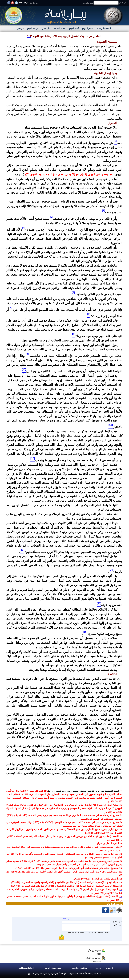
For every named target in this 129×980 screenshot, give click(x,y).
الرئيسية (110, 968)
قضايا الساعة (60, 28)
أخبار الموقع (74, 28)
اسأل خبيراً (46, 28)
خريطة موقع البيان (53, 968)
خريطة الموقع (33, 28)
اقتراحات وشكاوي (26, 968)
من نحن (20, 28)
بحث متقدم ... (88, 3)
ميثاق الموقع (87, 28)
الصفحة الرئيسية (104, 28)
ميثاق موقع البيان (79, 968)
